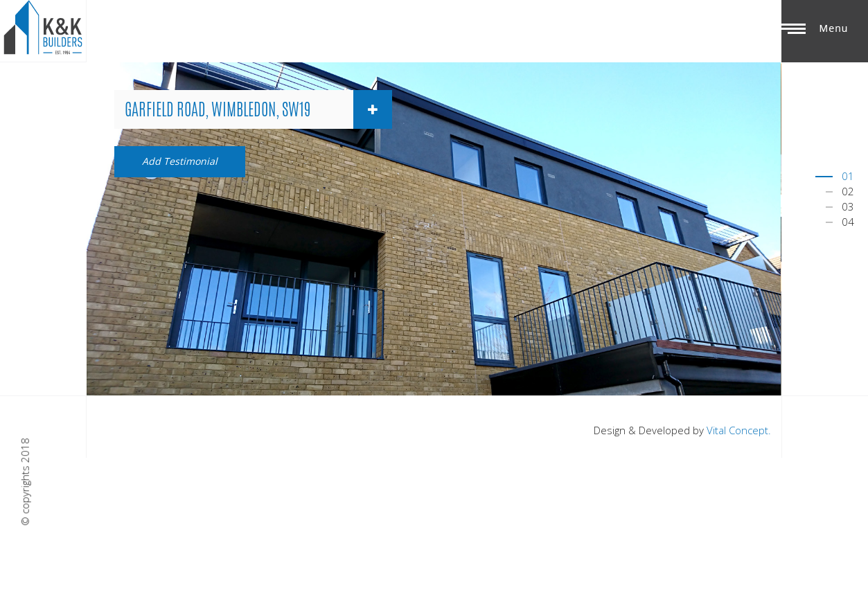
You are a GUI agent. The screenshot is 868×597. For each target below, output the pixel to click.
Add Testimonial (180, 161)
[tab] (253, 109)
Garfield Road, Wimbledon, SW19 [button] (258, 109)
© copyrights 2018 (25, 482)
